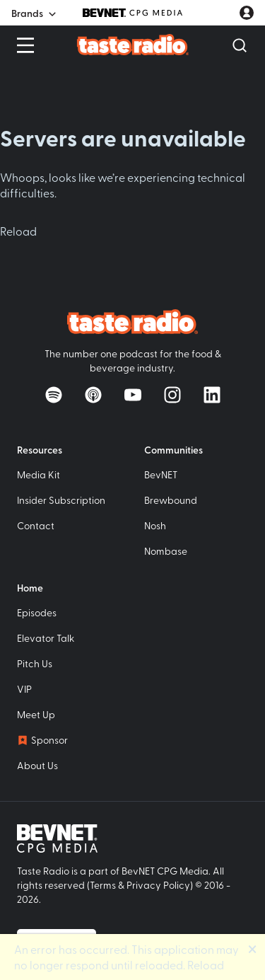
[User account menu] (247, 13)
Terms (103, 885)
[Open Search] (240, 45)
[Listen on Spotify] (54, 395)
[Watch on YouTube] (133, 395)
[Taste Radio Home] (132, 45)
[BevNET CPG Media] (132, 13)
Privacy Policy (158, 885)
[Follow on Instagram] (172, 395)
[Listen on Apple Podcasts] (93, 395)
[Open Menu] (25, 45)
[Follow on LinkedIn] (212, 395)
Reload (18, 231)
